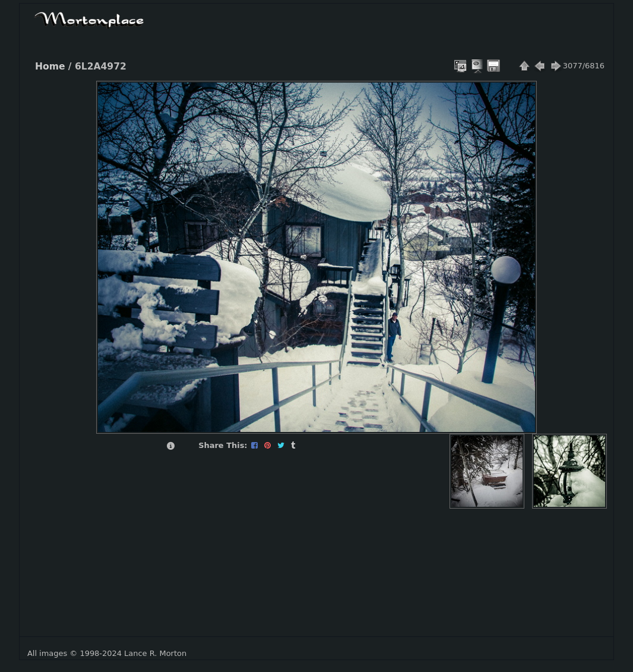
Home (50, 67)
